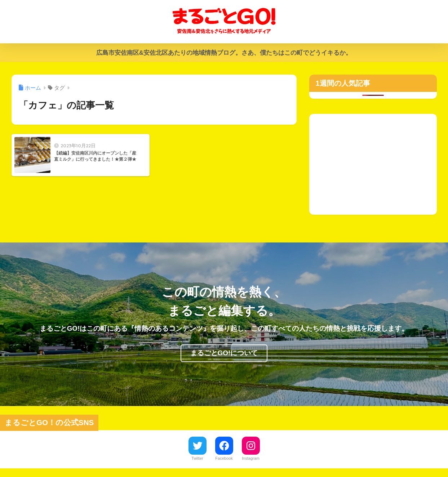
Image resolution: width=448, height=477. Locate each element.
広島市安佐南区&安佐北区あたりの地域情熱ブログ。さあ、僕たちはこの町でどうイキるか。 (224, 53)
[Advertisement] (373, 164)
